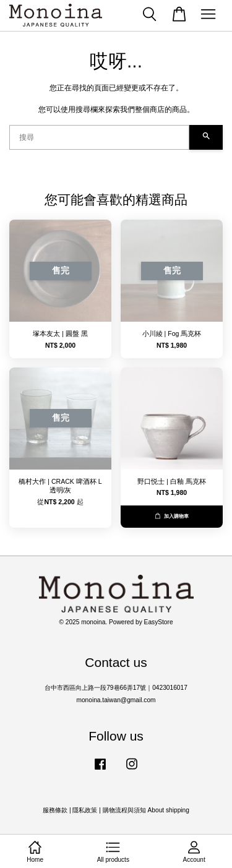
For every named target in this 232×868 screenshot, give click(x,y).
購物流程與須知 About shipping (146, 810)
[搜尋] (99, 137)
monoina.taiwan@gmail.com (116, 700)
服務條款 (55, 810)
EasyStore (159, 622)
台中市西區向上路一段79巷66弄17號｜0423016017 (116, 688)
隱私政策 (85, 810)
